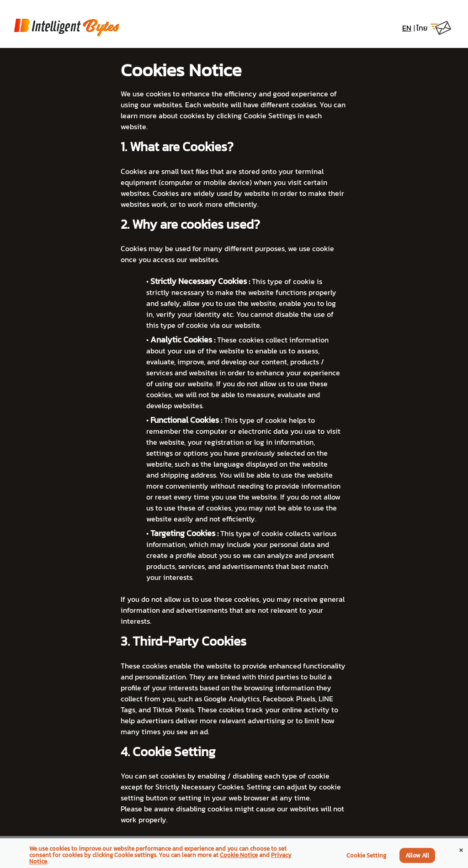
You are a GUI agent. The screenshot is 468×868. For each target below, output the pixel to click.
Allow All (417, 855)
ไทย (422, 28)
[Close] (461, 849)
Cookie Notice (239, 855)
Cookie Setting (366, 855)
